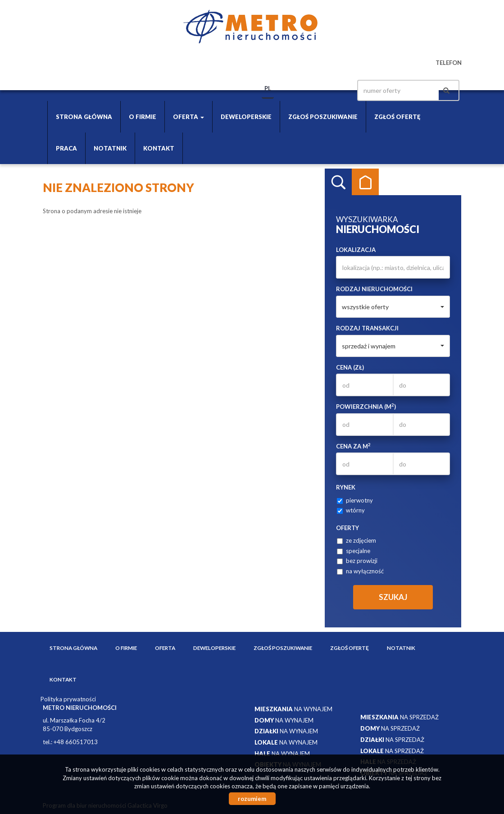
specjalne (354, 551)
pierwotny (355, 500)
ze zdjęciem (356, 540)
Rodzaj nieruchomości (374, 289)
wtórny (351, 510)
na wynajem (293, 709)
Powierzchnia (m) (366, 406)
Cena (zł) (350, 367)
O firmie (143, 117)
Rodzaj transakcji (367, 328)
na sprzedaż (400, 717)
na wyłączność (360, 571)
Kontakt (159, 148)
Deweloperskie (246, 117)
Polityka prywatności (68, 699)
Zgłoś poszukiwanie (323, 117)
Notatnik (110, 148)
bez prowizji (357, 561)
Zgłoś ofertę (397, 117)
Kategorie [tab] (365, 182)
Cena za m (353, 446)
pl (268, 88)
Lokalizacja (356, 250)
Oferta (165, 648)
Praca (66, 148)
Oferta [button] (188, 117)
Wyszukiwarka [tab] (338, 182)
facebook (335, 90)
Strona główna (84, 117)
